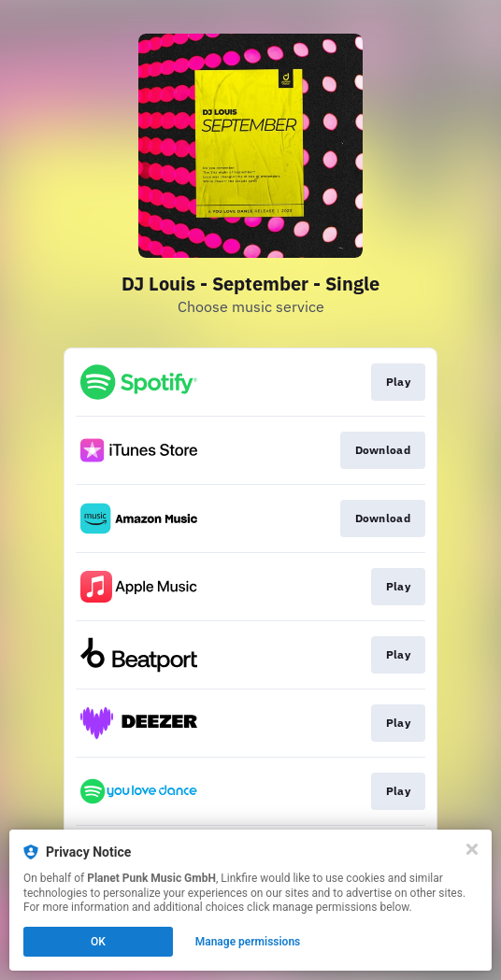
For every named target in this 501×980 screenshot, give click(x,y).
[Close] (472, 849)
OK (98, 942)
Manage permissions (248, 942)
